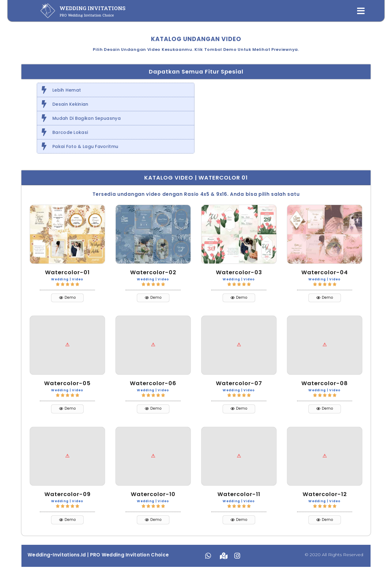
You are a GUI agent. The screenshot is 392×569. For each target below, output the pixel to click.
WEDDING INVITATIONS (92, 8)
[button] (67, 298)
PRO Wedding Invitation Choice (87, 16)
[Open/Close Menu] (361, 11)
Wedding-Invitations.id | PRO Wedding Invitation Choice (98, 557)
